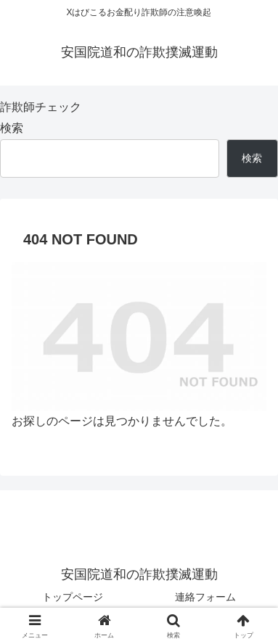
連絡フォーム (205, 597)
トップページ (73, 597)
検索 (12, 128)
